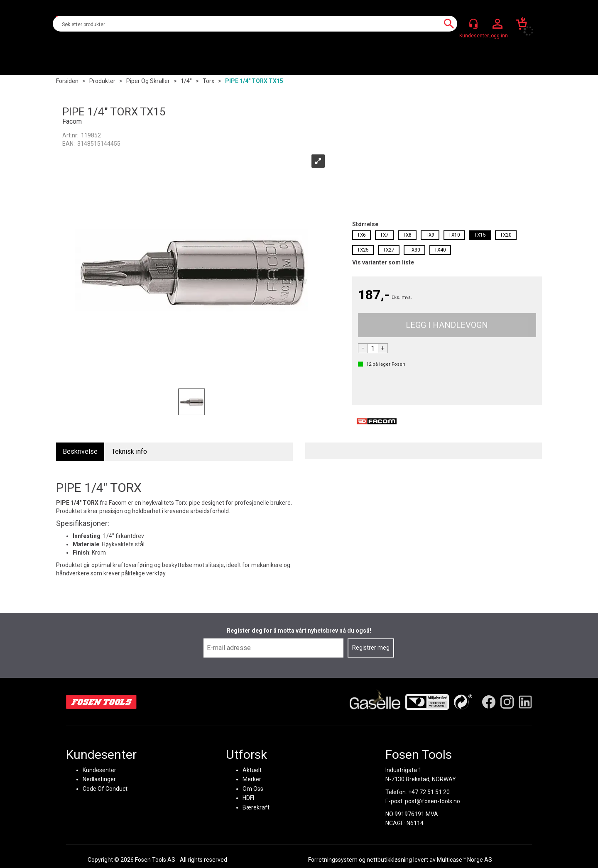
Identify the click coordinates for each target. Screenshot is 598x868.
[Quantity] (373, 348)
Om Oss (253, 788)
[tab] (80, 452)
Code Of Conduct (105, 788)
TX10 (454, 235)
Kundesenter (99, 770)
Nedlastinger (99, 779)
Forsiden (67, 81)
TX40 (440, 250)
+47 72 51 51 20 (429, 792)
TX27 (389, 250)
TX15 (480, 235)
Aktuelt (252, 770)
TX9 (430, 235)
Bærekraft (256, 807)
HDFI (248, 797)
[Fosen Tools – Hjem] (101, 702)
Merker (252, 779)
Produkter (102, 81)
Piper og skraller (148, 81)
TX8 (407, 235)
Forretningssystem (333, 860)
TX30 (414, 250)
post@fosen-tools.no (433, 801)
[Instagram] (507, 702)
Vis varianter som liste (383, 262)
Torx (208, 81)
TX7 (384, 235)
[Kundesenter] (473, 24)
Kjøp (447, 325)
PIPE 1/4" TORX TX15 (254, 81)
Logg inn (498, 24)
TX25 (363, 250)
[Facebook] (489, 702)
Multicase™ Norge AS (464, 860)
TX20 (506, 235)
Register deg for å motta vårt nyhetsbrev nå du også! (299, 631)
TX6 (361, 235)
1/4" (186, 81)
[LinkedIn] (525, 702)
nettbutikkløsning (389, 860)
